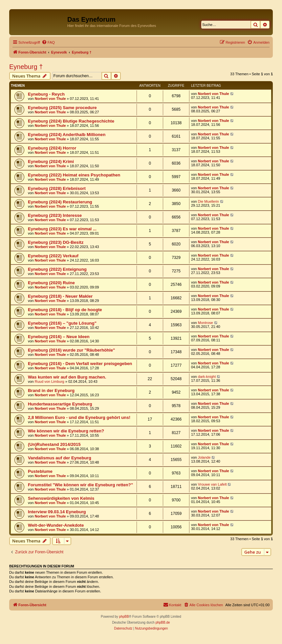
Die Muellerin (208, 201)
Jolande (204, 457)
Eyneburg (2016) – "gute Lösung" (62, 323)
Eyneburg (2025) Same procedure (62, 108)
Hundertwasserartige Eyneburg (60, 404)
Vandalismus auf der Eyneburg (60, 458)
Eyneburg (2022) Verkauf (53, 256)
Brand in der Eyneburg (51, 391)
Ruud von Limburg (50, 381)
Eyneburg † (26, 67)
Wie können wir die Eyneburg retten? (66, 431)
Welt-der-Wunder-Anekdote (56, 525)
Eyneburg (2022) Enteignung (57, 269)
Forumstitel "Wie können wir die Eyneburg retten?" (80, 485)
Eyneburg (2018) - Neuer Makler (60, 296)
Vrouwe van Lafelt (212, 484)
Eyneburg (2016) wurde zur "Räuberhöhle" (71, 350)
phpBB (124, 617)
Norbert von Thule (50, 99)
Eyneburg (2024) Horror (52, 148)
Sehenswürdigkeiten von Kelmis (61, 498)
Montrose (206, 323)
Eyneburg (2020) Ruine (51, 283)
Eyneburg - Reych (46, 94)
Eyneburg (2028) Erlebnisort (57, 188)
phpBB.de (163, 622)
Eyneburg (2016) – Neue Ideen (59, 337)
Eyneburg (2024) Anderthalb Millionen (67, 135)
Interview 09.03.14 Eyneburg (57, 512)
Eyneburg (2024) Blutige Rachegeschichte (71, 121)
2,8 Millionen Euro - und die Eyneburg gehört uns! (79, 417)
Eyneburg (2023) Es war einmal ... (62, 229)
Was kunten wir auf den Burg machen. (67, 377)
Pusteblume (40, 471)
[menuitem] (48, 42)
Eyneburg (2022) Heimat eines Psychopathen (74, 175)
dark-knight (207, 377)
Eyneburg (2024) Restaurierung (60, 202)
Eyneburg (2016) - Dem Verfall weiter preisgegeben (80, 364)
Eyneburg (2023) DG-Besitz (56, 242)
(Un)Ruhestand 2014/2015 (54, 444)
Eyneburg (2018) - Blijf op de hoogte (65, 310)
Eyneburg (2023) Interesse (55, 215)
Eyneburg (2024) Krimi (51, 161)
